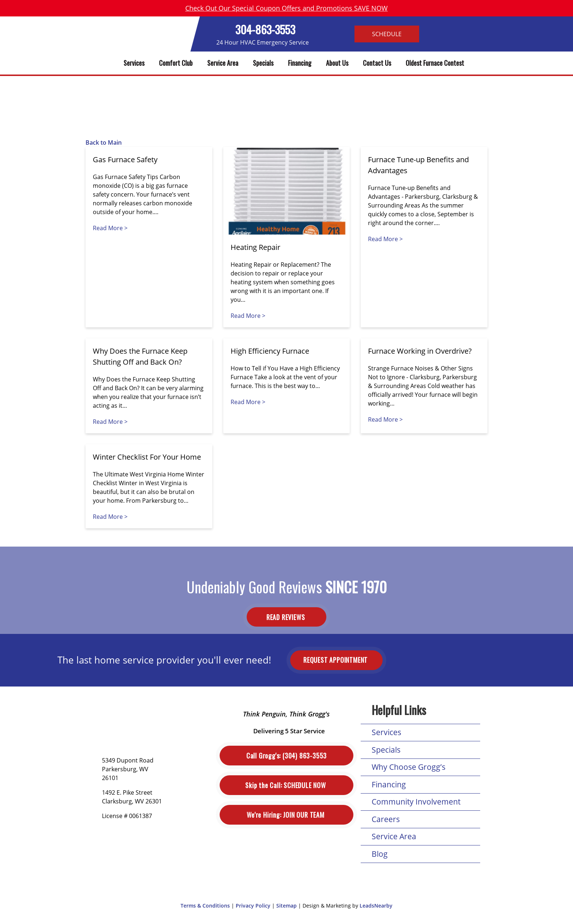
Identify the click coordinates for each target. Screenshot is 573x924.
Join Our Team (286, 815)
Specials (263, 63)
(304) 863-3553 (286, 756)
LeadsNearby (376, 906)
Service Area (223, 63)
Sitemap (286, 906)
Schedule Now (286, 785)
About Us (337, 63)
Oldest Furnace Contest (435, 63)
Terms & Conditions (205, 906)
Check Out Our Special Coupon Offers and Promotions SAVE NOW (286, 8)
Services (134, 63)
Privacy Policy (253, 906)
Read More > (110, 228)
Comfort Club (176, 63)
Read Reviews (286, 617)
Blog (380, 854)
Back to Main (104, 142)
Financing (300, 63)
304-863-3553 (265, 29)
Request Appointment (336, 660)
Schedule (387, 34)
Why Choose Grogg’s (409, 767)
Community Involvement (416, 802)
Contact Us (377, 63)
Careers (386, 819)
